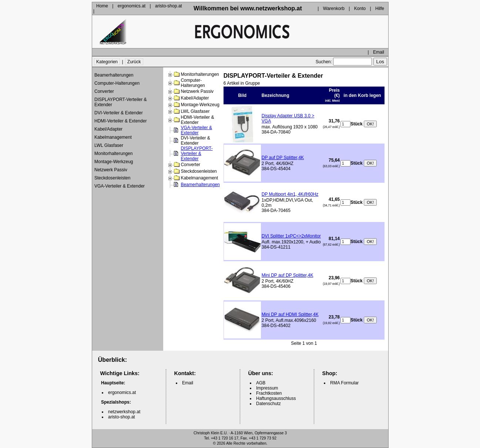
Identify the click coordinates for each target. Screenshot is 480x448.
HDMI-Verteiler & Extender (120, 121)
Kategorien (107, 62)
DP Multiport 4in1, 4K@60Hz (290, 194)
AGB (261, 383)
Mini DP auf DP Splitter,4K (288, 275)
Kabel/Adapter (108, 129)
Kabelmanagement (113, 137)
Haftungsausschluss (276, 398)
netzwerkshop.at (124, 412)
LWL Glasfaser (109, 145)
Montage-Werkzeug (114, 162)
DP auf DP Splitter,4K (283, 158)
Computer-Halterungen (117, 83)
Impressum (267, 388)
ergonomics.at (132, 6)
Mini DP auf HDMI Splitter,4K (290, 314)
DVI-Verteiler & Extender (119, 113)
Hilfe (380, 9)
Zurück (134, 62)
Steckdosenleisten (112, 178)
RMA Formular (344, 383)
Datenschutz (268, 404)
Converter (104, 91)
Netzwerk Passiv (111, 170)
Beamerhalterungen (114, 75)
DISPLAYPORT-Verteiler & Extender (121, 102)
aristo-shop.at (169, 6)
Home (102, 6)
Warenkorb (334, 9)
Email (379, 52)
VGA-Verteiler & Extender (120, 186)
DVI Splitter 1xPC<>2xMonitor (291, 236)
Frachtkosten (269, 393)
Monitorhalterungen (113, 154)
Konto (360, 9)
